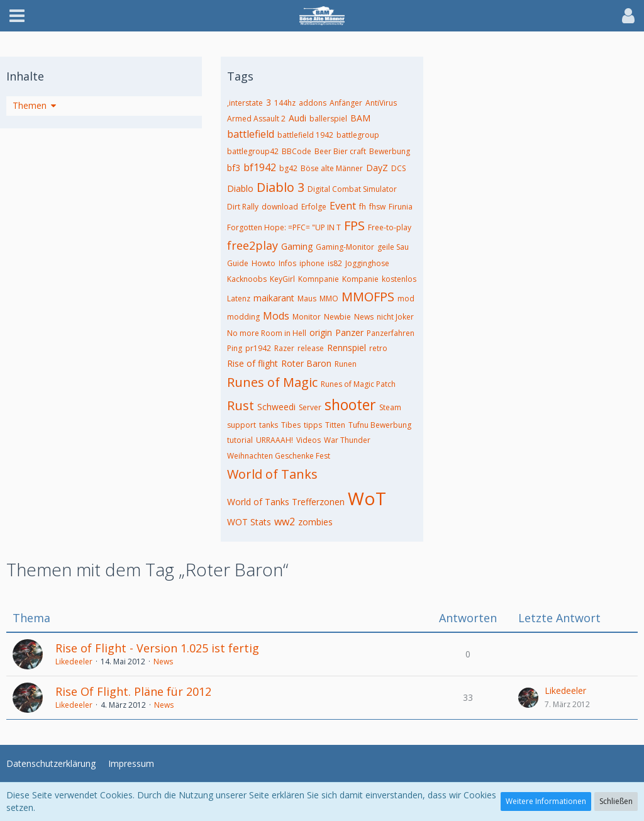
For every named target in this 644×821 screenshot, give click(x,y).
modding (243, 317)
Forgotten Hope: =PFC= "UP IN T (284, 227)
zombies (315, 522)
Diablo (240, 188)
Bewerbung (390, 151)
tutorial (240, 440)
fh (363, 207)
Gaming (297, 246)
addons (313, 103)
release (311, 348)
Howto (264, 263)
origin (321, 332)
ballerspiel (328, 119)
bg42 (288, 168)
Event (343, 206)
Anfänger (346, 103)
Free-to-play (390, 227)
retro (378, 348)
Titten (335, 425)
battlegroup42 (253, 151)
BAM (360, 118)
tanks (269, 425)
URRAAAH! (275, 440)
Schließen (616, 801)
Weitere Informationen (546, 801)
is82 (335, 263)
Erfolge (314, 207)
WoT (367, 498)
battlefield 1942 (305, 135)
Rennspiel (347, 348)
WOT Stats (249, 522)
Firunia (401, 207)
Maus (307, 299)
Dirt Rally (243, 207)
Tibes (291, 425)
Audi (297, 118)
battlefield (251, 134)
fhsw (377, 207)
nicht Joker (395, 317)
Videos (308, 440)
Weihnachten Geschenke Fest (279, 456)
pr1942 (258, 348)
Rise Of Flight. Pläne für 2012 (133, 691)
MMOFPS (368, 297)
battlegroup (358, 135)
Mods (276, 316)
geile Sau (393, 247)
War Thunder (347, 440)
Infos (287, 263)
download (280, 207)
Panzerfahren (391, 333)
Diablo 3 (280, 187)
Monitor (307, 317)
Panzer (349, 332)
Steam (390, 407)
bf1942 (260, 167)
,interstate (245, 103)
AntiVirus (381, 103)
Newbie (337, 317)
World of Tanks (272, 474)
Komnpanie (319, 279)
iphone (312, 263)
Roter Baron (306, 363)
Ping (235, 348)
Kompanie (360, 279)
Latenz (239, 299)
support (241, 425)
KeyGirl (282, 279)
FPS (354, 226)
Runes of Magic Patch (358, 384)
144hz (285, 103)
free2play (253, 245)
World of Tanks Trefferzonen (286, 502)
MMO (329, 299)
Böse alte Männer (332, 168)
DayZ (377, 168)
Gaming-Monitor (345, 247)
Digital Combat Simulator (352, 189)
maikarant (274, 298)
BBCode (297, 151)
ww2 (285, 522)
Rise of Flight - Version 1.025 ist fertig (157, 648)
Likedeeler (74, 662)
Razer (284, 348)
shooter (350, 405)
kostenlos (399, 279)
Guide (238, 263)
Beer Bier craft (340, 151)
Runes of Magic (272, 382)
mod (406, 299)
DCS (398, 168)
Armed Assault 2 (256, 119)
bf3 (234, 168)
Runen (346, 364)
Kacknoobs (247, 279)
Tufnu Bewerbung (380, 425)
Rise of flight (253, 363)
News (364, 317)
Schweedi (276, 407)
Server (310, 407)
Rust (241, 405)
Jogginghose (367, 263)
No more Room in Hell (267, 333)
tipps (313, 425)
